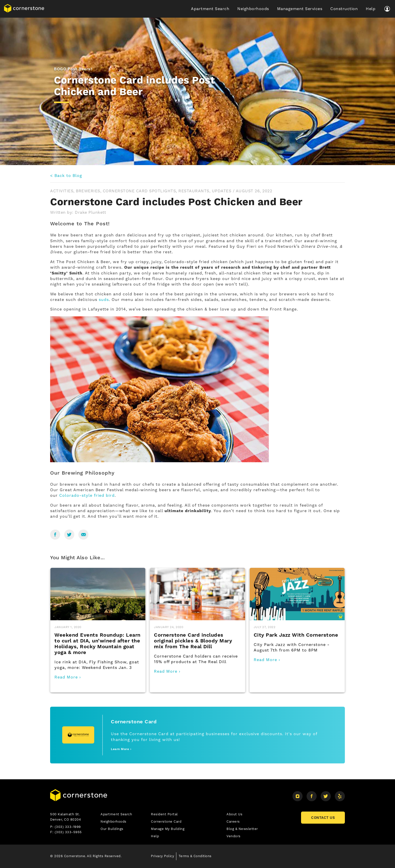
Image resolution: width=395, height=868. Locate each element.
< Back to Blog (66, 176)
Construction (344, 9)
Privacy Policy (162, 856)
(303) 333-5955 (68, 832)
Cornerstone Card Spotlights (139, 191)
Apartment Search (210, 9)
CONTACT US (323, 818)
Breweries (88, 191)
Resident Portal (164, 814)
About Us (234, 814)
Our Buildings (112, 829)
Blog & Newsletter (242, 829)
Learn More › (121, 749)
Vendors (234, 836)
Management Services (300, 9)
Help (371, 9)
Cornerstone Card (166, 821)
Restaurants (194, 191)
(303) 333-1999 (68, 827)
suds (104, 300)
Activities (62, 191)
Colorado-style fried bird (87, 495)
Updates (222, 191)
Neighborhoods (253, 9)
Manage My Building (168, 829)
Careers (233, 821)
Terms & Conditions (195, 856)
